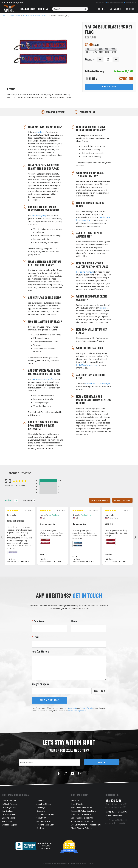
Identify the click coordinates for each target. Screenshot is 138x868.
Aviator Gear (52, 863)
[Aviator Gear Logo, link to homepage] (10, 9)
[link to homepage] (4, 16)
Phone (74, 621)
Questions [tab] (27, 500)
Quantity (90, 59)
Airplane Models (9, 814)
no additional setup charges (98, 383)
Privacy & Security (79, 863)
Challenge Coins (9, 807)
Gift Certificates (44, 821)
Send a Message (130, 3)
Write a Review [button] (124, 500)
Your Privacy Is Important (82, 821)
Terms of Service (87, 708)
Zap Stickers (7, 811)
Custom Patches (9, 800)
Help (102, 9)
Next (135, 537)
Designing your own (85, 272)
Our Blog (40, 828)
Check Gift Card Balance (81, 828)
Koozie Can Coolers (45, 814)
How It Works (77, 804)
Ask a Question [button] (101, 500)
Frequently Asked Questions (83, 811)
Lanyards (40, 800)
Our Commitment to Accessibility (86, 825)
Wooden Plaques (9, 825)
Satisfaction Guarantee (81, 807)
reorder (103, 308)
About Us (75, 800)
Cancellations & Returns (82, 818)
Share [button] (12, 559)
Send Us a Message (114, 815)
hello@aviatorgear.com (114, 3)
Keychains (41, 811)
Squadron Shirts (44, 804)
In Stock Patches (9, 804)
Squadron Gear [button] (27, 9)
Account (116, 9)
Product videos (87, 112)
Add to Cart (109, 86)
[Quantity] (108, 59)
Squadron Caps (43, 818)
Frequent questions (56, 112)
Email (36, 637)
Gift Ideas (43, 9)
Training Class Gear (45, 825)
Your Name (39, 621)
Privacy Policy (72, 708)
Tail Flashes (7, 821)
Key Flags (44, 554)
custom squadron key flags (44, 379)
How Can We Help (41, 651)
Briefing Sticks (9, 818)
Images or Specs (42, 684)
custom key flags (39, 215)
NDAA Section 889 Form (82, 814)
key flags (40, 132)
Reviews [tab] (9, 500)
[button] (23, 561)
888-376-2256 (99, 3)
